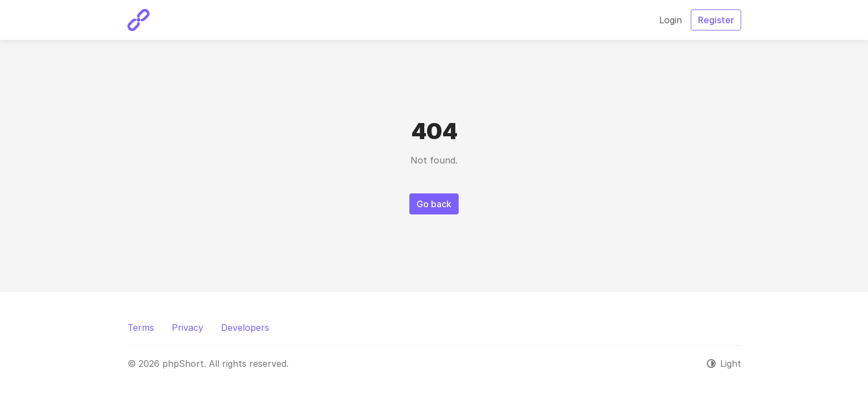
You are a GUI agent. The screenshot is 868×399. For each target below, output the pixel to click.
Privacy (188, 328)
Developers (245, 328)
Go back (434, 204)
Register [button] (716, 20)
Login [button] (671, 20)
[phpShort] (138, 20)
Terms (141, 328)
